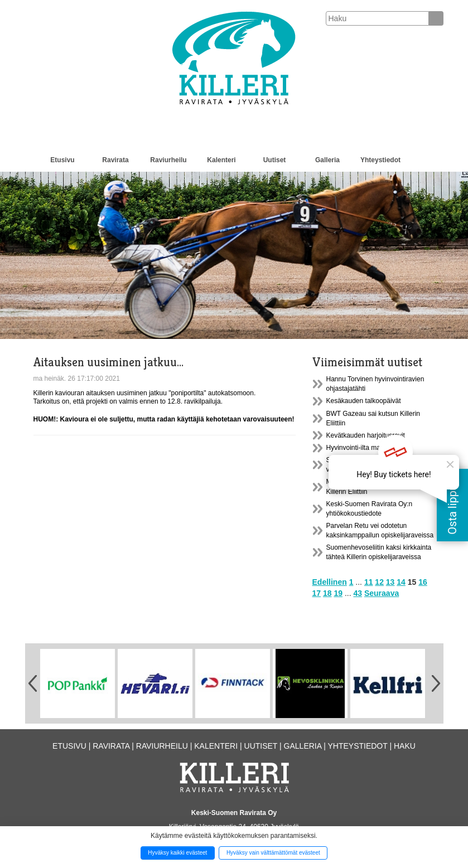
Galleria (327, 160)
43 (358, 593)
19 (338, 593)
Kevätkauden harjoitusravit (366, 435)
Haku (405, 746)
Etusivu (62, 160)
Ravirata (115, 160)
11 (369, 582)
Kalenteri (221, 160)
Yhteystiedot (380, 160)
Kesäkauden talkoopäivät (364, 401)
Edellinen (330, 582)
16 (423, 582)
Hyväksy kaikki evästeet (177, 853)
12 (379, 582)
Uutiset (275, 160)
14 (401, 582)
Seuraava (382, 593)
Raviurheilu (168, 160)
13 (390, 582)
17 (317, 593)
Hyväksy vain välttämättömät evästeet (273, 853)
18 (327, 593)
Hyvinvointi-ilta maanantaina (368, 448)
